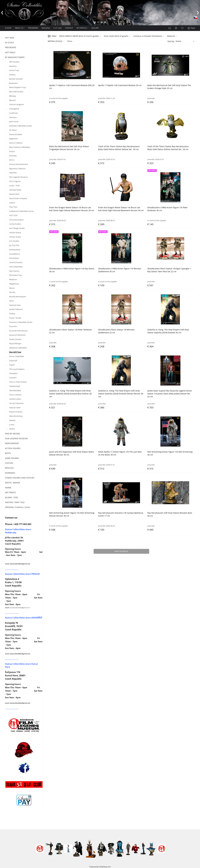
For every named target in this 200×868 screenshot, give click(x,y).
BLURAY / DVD (11, 497)
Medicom (13, 279)
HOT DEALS (10, 52)
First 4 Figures (15, 181)
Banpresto (13, 83)
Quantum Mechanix (17, 335)
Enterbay (13, 156)
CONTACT (69, 28)
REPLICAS (9, 468)
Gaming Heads (15, 190)
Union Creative (15, 395)
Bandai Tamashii (16, 79)
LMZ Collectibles (16, 267)
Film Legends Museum (18, 177)
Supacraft (13, 361)
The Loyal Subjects (17, 369)
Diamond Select (16, 134)
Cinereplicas (14, 109)
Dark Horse (14, 122)
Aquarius (13, 66)
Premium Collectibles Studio (21, 322)
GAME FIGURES (12, 458)
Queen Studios (15, 339)
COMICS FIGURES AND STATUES (20, 478)
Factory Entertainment (19, 164)
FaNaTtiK (13, 173)
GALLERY (95, 28)
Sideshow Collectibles (18, 348)
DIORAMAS (10, 473)
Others (12, 429)
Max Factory (14, 271)
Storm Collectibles (17, 356)
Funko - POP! (15, 186)
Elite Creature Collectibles (20, 147)
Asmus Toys (14, 70)
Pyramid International (18, 331)
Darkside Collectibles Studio (21, 126)
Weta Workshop (16, 416)
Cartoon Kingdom (17, 105)
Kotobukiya (14, 258)
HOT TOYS (13, 215)
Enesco (12, 151)
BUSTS (8, 453)
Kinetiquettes (15, 250)
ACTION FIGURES (13, 448)
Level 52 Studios (16, 262)
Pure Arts (13, 326)
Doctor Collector (16, 143)
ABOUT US (19, 28)
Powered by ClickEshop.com (100, 867)
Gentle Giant (14, 194)
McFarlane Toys (16, 275)
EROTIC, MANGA (13, 483)
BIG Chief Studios (16, 92)
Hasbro (12, 203)
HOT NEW (10, 38)
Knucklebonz (15, 254)
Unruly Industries (16, 403)
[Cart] (191, 28)
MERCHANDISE (12, 443)
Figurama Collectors (17, 169)
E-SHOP (8, 28)
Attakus (12, 75)
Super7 (12, 365)
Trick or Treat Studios (18, 382)
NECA (11, 301)
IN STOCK (9, 43)
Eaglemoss (14, 139)
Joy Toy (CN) (14, 245)
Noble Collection (16, 309)
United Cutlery (15, 399)
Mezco (12, 288)
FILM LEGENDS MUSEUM (16, 438)
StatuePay (46, 28)
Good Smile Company (18, 198)
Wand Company (16, 412)
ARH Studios (14, 62)
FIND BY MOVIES (13, 434)
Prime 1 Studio (15, 318)
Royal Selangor (15, 344)
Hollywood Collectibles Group (21, 211)
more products (121, 551)
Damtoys (13, 117)
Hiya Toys (13, 207)
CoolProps (13, 113)
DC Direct (13, 130)
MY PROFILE (82, 28)
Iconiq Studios (15, 224)
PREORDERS (33, 28)
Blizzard (12, 100)
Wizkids (12, 420)
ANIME (8, 488)
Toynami (13, 378)
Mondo (12, 292)
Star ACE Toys (15, 352)
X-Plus (12, 425)
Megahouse (14, 284)
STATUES (9, 463)
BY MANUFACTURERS (15, 57)
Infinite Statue (15, 233)
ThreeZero (13, 373)
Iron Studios (14, 241)
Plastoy (12, 314)
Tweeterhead (15, 386)
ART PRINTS (10, 492)
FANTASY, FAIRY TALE (15, 502)
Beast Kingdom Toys (18, 87)
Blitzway (13, 96)
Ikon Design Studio (17, 228)
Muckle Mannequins (18, 297)
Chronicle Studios (16, 220)
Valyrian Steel (15, 408)
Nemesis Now (15, 305)
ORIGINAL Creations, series (18, 507)
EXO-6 (12, 160)
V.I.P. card (57, 28)
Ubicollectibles (15, 390)
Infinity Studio (15, 237)
